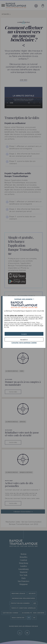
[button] (24, 334)
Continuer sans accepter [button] (23, 299)
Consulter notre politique (24, 343)
